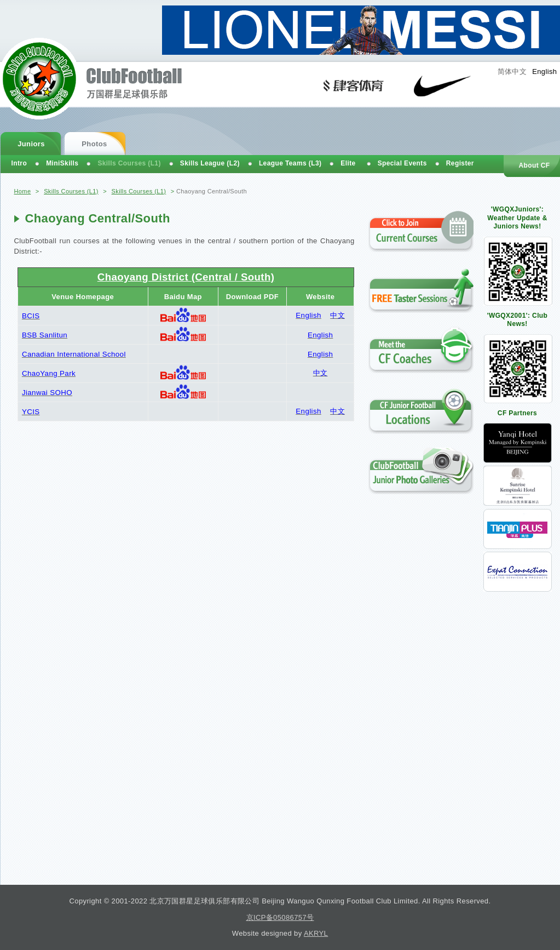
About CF (534, 165)
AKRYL (316, 933)
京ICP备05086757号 (280, 917)
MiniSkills (62, 163)
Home (23, 191)
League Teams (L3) (290, 163)
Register (460, 163)
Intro (19, 163)
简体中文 (512, 71)
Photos (94, 144)
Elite (348, 163)
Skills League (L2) (210, 163)
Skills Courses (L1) (71, 191)
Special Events (402, 163)
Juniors (31, 144)
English (544, 71)
